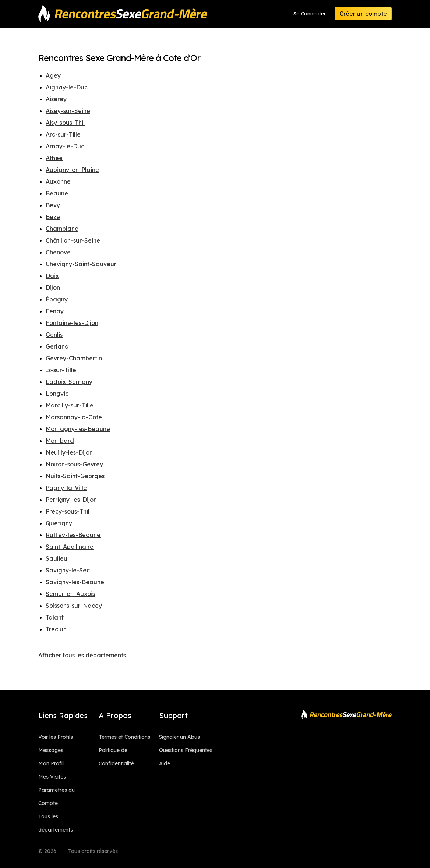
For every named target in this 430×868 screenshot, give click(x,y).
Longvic (57, 394)
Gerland (57, 346)
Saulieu (57, 558)
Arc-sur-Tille (63, 134)
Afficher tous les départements (82, 655)
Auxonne (58, 181)
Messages (51, 750)
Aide (165, 763)
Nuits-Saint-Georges (75, 476)
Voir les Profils (56, 737)
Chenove (58, 252)
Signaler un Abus (179, 737)
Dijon (53, 287)
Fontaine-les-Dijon (72, 323)
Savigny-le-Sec (68, 570)
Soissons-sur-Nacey (74, 606)
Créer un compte (363, 14)
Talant (55, 617)
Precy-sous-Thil (68, 511)
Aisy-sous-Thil (65, 123)
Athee (54, 158)
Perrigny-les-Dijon (71, 500)
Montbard (60, 441)
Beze (53, 217)
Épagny (57, 299)
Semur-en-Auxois (70, 594)
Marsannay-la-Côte (74, 417)
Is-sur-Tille (61, 370)
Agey (53, 75)
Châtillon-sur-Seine (73, 240)
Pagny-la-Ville (66, 488)
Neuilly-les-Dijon (69, 452)
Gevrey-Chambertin (74, 358)
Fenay (55, 311)
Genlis (54, 335)
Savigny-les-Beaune (75, 582)
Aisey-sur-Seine (68, 111)
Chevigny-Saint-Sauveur (81, 264)
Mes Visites (52, 777)
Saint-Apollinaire (70, 547)
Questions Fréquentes (186, 750)
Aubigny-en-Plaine (72, 170)
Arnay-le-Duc (65, 146)
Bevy (53, 205)
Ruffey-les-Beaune (73, 535)
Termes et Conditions (124, 737)
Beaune (57, 193)
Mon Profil (51, 763)
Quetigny (59, 523)
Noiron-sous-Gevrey (74, 464)
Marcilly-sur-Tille (70, 405)
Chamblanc (62, 229)
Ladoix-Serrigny (69, 382)
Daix (52, 276)
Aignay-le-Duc (67, 87)
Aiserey (56, 99)
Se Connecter (310, 14)
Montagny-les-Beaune (78, 429)
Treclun (56, 629)
